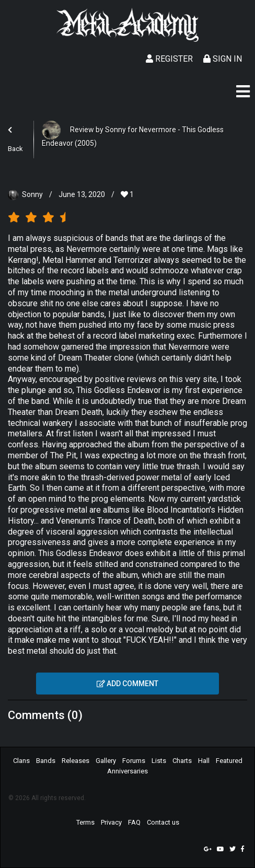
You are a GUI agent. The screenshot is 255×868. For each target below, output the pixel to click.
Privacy (111, 822)
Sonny (32, 194)
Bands (46, 761)
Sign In (223, 59)
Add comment (128, 684)
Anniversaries (128, 771)
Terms (85, 822)
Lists (159, 761)
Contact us (163, 822)
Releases (76, 761)
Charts (182, 761)
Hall (204, 761)
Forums (134, 761)
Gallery (106, 761)
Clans (21, 761)
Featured (229, 761)
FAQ (134, 822)
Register (169, 59)
